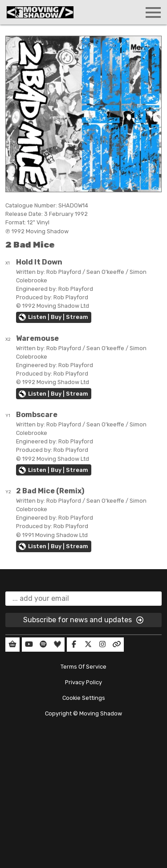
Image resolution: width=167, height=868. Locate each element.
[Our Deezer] (57, 645)
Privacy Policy (83, 682)
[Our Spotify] (43, 645)
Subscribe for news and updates (84, 620)
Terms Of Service (83, 667)
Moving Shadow (101, 713)
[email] (83, 599)
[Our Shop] (12, 645)
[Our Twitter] (88, 645)
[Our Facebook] (74, 645)
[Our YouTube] (29, 645)
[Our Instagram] (102, 645)
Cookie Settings (84, 698)
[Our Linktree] (117, 645)
